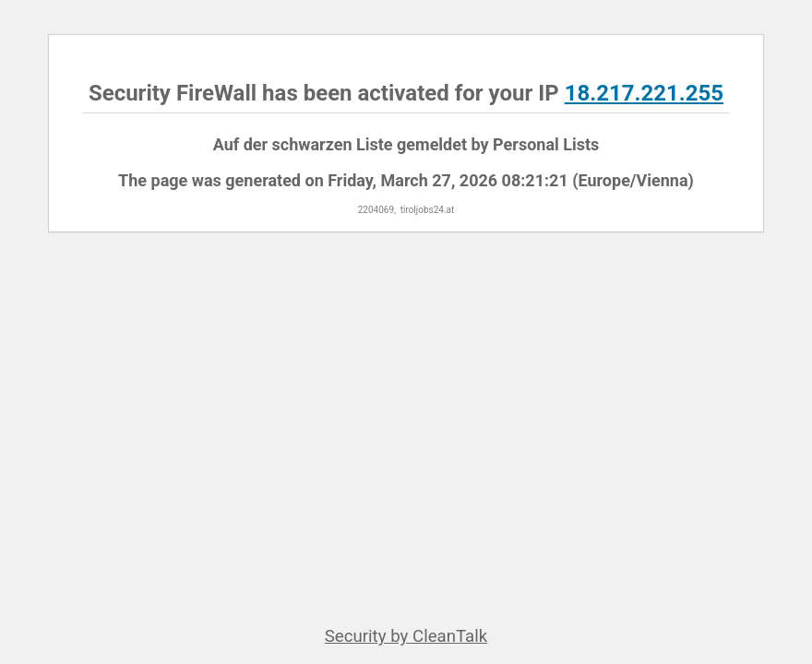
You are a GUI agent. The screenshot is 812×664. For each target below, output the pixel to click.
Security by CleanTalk (406, 636)
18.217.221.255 (644, 93)
